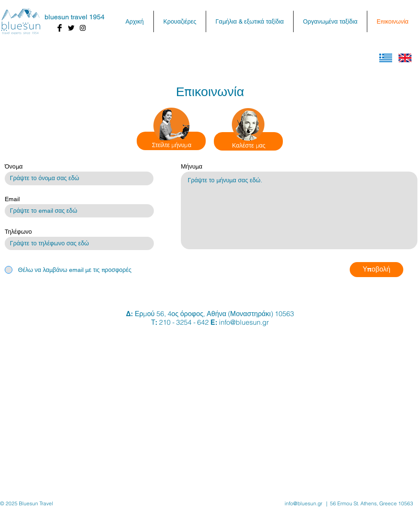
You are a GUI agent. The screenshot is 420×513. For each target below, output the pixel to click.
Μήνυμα (192, 166)
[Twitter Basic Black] (71, 28)
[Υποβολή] (376, 270)
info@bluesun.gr (244, 322)
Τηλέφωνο (18, 232)
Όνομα (14, 166)
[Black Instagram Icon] (83, 28)
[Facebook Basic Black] (60, 28)
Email (12, 199)
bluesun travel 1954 (75, 17)
